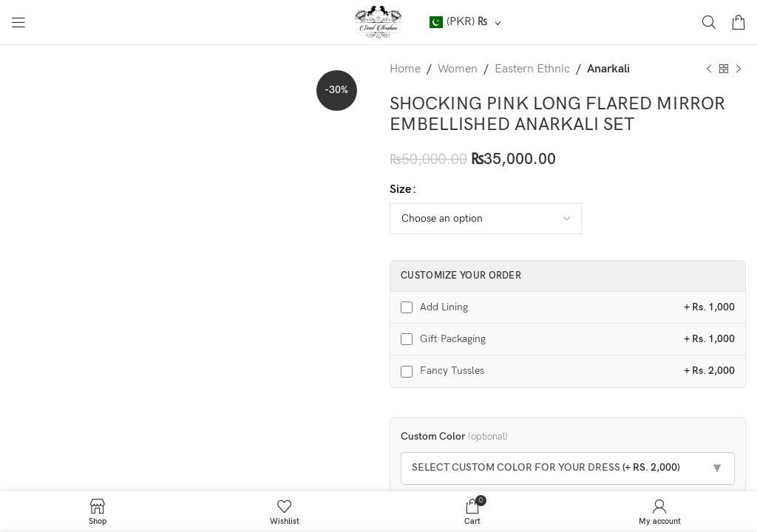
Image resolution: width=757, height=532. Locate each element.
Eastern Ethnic (532, 69)
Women (458, 69)
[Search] (709, 22)
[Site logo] (379, 22)
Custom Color (454, 436)
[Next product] (739, 69)
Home (405, 69)
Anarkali (608, 69)
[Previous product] (709, 69)
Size (400, 190)
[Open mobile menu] (18, 22)
